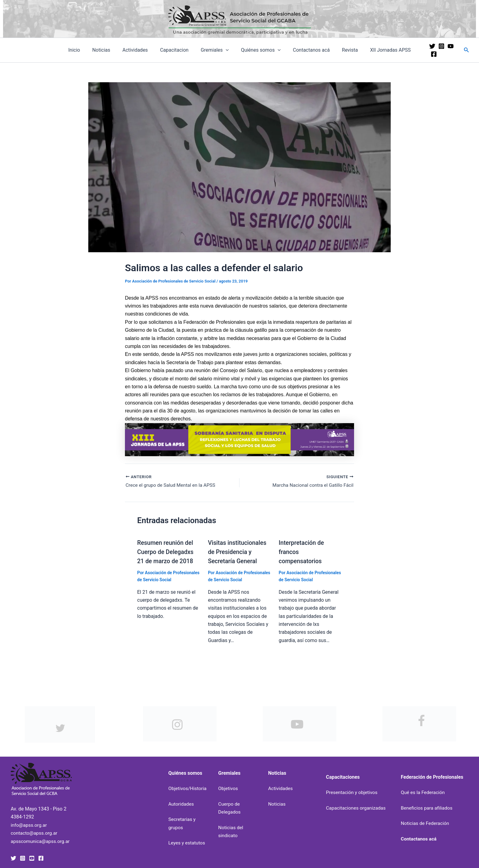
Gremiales (215, 50)
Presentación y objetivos (353, 792)
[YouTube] (445, 50)
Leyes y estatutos (187, 843)
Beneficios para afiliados (427, 808)
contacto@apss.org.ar (35, 833)
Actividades (140, 50)
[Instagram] (436, 50)
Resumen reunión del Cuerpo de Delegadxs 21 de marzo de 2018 (166, 552)
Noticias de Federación (426, 823)
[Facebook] (455, 50)
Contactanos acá (307, 50)
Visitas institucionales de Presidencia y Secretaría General (238, 552)
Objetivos (228, 788)
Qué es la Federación (423, 792)
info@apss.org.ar (29, 825)
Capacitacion (177, 50)
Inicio (84, 50)
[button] (466, 50)
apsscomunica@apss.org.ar (41, 841)
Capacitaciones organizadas (357, 808)
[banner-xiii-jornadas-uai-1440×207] (239, 439)
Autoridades (181, 804)
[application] (226, 50)
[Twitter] (427, 50)
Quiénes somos (258, 50)
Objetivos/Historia (188, 788)
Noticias (109, 50)
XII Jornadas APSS (380, 50)
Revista (342, 50)
